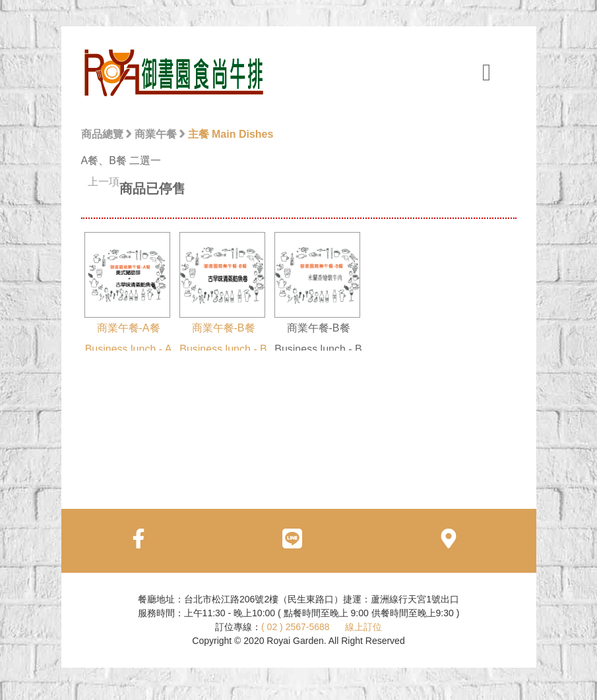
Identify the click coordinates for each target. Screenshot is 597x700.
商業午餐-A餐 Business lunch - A (128, 293)
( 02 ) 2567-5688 (296, 627)
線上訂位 (363, 627)
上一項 (104, 182)
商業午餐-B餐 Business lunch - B (223, 293)
